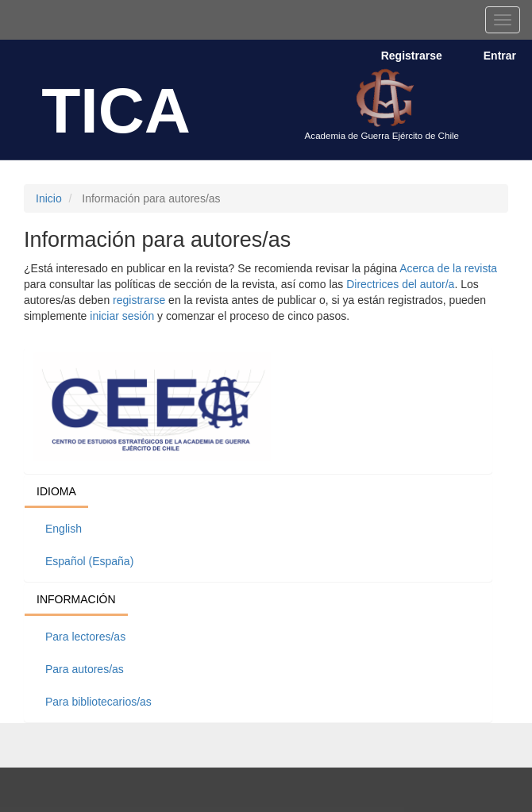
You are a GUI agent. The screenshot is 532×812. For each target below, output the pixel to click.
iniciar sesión (122, 316)
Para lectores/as (85, 637)
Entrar (500, 56)
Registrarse (412, 56)
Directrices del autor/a (400, 284)
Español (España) (89, 561)
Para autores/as (85, 669)
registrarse (139, 300)
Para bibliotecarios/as (98, 702)
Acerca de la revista (448, 268)
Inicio (49, 198)
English (64, 529)
